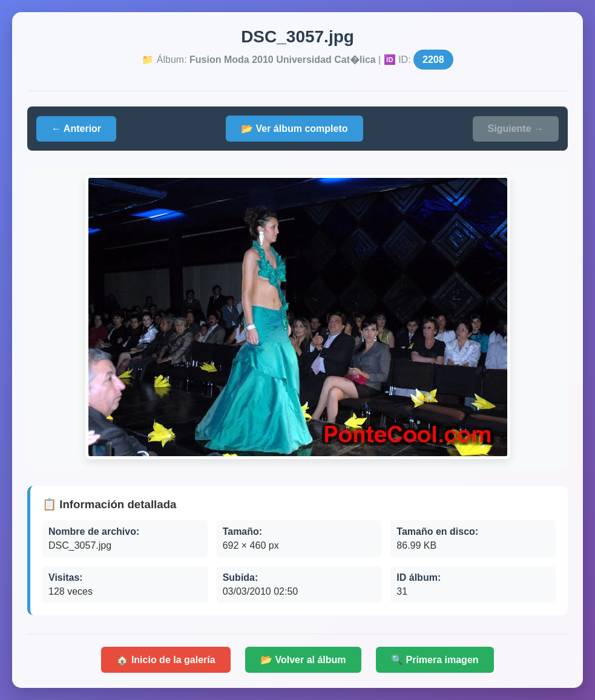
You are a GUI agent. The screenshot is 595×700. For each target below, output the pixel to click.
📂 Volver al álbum (303, 660)
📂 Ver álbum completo (294, 129)
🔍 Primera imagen (435, 660)
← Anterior (76, 129)
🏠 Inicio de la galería (166, 660)
